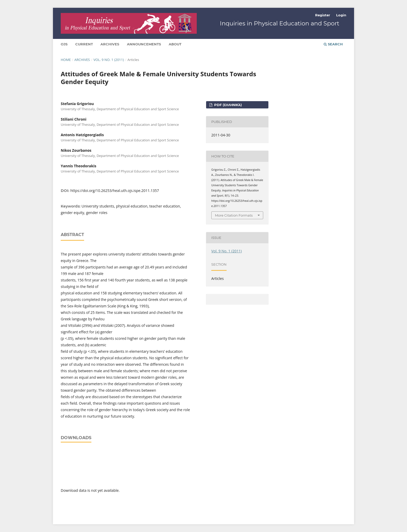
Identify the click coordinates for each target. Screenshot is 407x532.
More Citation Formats (234, 215)
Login (341, 15)
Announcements (144, 44)
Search (333, 44)
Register (323, 15)
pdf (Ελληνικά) (227, 105)
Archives (110, 44)
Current (84, 44)
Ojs (64, 44)
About (175, 44)
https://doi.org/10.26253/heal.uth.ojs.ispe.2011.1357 (115, 191)
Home (66, 60)
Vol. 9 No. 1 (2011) (109, 60)
